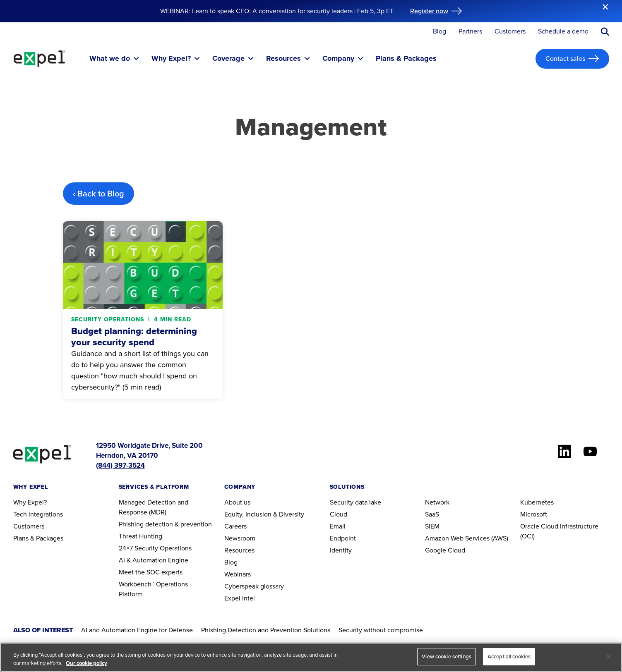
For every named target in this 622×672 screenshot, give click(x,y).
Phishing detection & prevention (165, 524)
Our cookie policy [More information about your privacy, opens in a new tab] (86, 663)
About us (237, 502)
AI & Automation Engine (154, 560)
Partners (470, 32)
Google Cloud (445, 550)
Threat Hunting (140, 536)
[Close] (609, 656)
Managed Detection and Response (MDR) (154, 507)
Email (338, 526)
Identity (341, 550)
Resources (239, 550)
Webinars (238, 574)
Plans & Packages (38, 538)
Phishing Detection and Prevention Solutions (266, 630)
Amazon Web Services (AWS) (467, 538)
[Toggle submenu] (136, 59)
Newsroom (240, 538)
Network (437, 502)
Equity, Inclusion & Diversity (264, 514)
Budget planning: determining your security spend (134, 337)
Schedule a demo (563, 32)
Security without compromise (381, 630)
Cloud (339, 514)
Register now (429, 11)
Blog (439, 32)
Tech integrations (38, 514)
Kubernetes (537, 502)
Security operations (109, 319)
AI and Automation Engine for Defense (137, 630)
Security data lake (355, 502)
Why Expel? (30, 502)
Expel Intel (240, 598)
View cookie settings (447, 656)
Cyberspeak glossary (254, 586)
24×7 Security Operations (155, 548)
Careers (235, 526)
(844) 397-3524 (120, 465)
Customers (510, 32)
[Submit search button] (605, 32)
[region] (311, 657)
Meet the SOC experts (151, 572)
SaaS (432, 514)
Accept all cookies (509, 656)
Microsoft (534, 514)
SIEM (432, 526)
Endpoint (343, 538)
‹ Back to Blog (98, 194)
